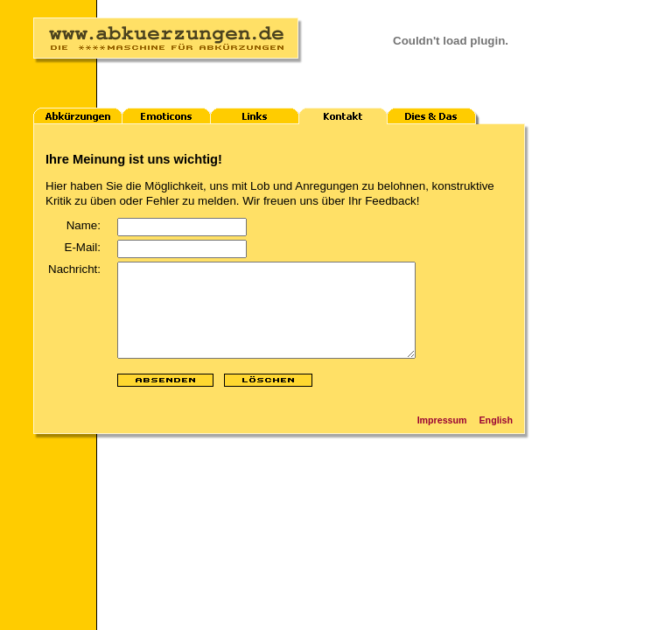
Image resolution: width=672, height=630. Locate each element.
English (496, 438)
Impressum (442, 438)
